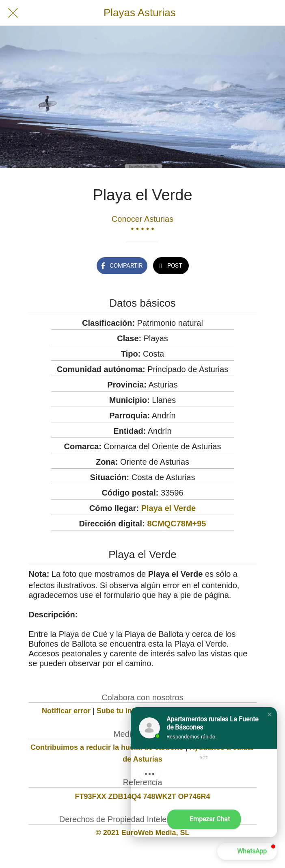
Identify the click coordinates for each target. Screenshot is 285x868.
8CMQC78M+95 (176, 524)
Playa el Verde (169, 508)
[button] (270, 714)
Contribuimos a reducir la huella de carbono (107, 747)
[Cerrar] (13, 13)
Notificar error (66, 711)
